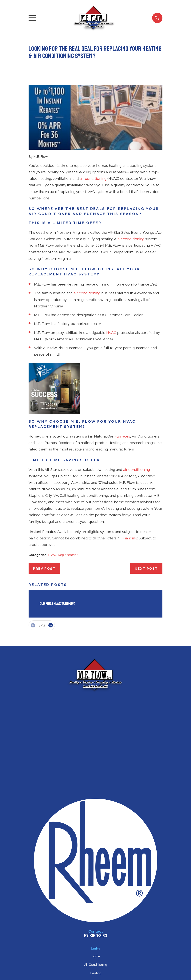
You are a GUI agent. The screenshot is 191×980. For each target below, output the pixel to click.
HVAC (111, 333)
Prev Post (44, 569)
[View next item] (51, 625)
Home (95, 956)
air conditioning (93, 178)
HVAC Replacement (63, 555)
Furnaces (122, 436)
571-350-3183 (96, 936)
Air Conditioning (96, 965)
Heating (96, 973)
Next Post (146, 569)
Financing (129, 538)
